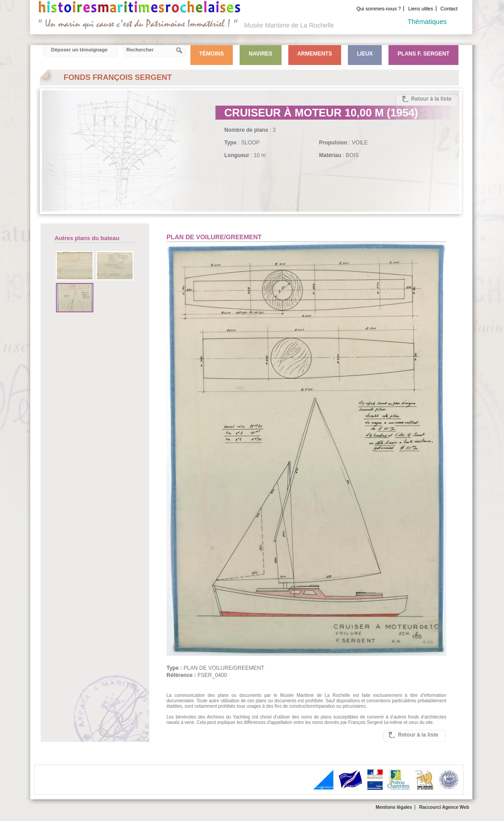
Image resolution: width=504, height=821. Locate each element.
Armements (315, 54)
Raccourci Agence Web (444, 807)
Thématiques (427, 21)
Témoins (212, 54)
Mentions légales (394, 807)
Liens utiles (421, 9)
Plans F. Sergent (423, 54)
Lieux (365, 54)
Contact (449, 9)
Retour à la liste (431, 99)
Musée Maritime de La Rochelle (289, 25)
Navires (260, 54)
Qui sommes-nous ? (379, 9)
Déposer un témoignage (79, 50)
